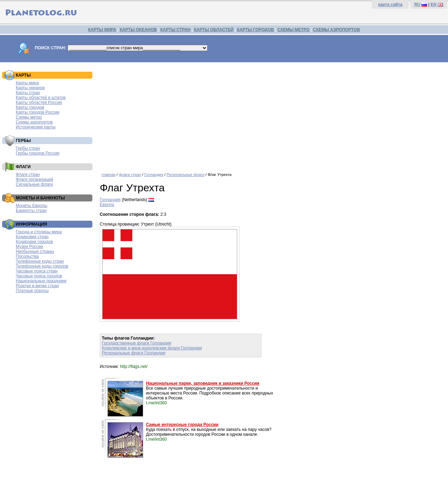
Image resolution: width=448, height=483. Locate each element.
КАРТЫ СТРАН (175, 30)
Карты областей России (39, 102)
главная (108, 175)
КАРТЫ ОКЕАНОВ (138, 30)
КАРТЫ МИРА (102, 30)
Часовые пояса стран (37, 271)
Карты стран (28, 93)
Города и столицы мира (39, 232)
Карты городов (30, 107)
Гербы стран (28, 148)
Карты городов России (37, 112)
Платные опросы (32, 291)
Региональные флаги (185, 175)
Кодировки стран (32, 237)
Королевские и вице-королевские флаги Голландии (152, 348)
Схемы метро (29, 117)
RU (417, 5)
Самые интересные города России (182, 425)
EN (433, 5)
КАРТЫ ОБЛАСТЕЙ (214, 30)
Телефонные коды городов (42, 266)
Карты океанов (30, 88)
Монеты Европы (31, 206)
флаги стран (130, 175)
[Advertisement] (272, 115)
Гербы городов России (38, 153)
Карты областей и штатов (41, 98)
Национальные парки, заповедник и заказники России (203, 383)
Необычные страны (35, 251)
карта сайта (390, 5)
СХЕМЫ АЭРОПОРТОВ (336, 30)
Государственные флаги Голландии (136, 343)
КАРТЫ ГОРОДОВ (255, 30)
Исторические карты (36, 127)
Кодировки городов (34, 242)
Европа (107, 205)
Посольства (27, 256)
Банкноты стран (31, 211)
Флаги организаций (34, 179)
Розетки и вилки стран (37, 286)
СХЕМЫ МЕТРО (293, 30)
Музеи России (29, 247)
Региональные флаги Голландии (134, 353)
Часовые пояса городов (39, 276)
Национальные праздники (41, 281)
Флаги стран (28, 175)
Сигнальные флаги (34, 184)
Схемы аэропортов (34, 122)
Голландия (154, 175)
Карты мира (27, 83)
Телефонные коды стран (40, 261)
